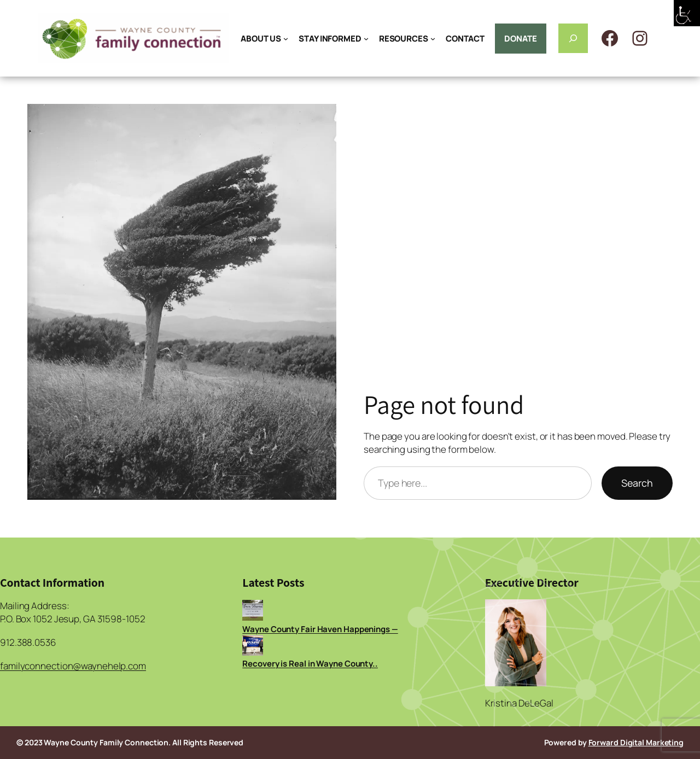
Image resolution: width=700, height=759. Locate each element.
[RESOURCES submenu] (433, 39)
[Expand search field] (573, 38)
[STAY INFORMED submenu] (366, 39)
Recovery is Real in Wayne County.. (310, 664)
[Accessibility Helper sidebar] (687, 13)
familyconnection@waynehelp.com (73, 666)
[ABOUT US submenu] (286, 39)
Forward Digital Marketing (636, 742)
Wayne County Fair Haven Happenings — (320, 629)
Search (637, 483)
